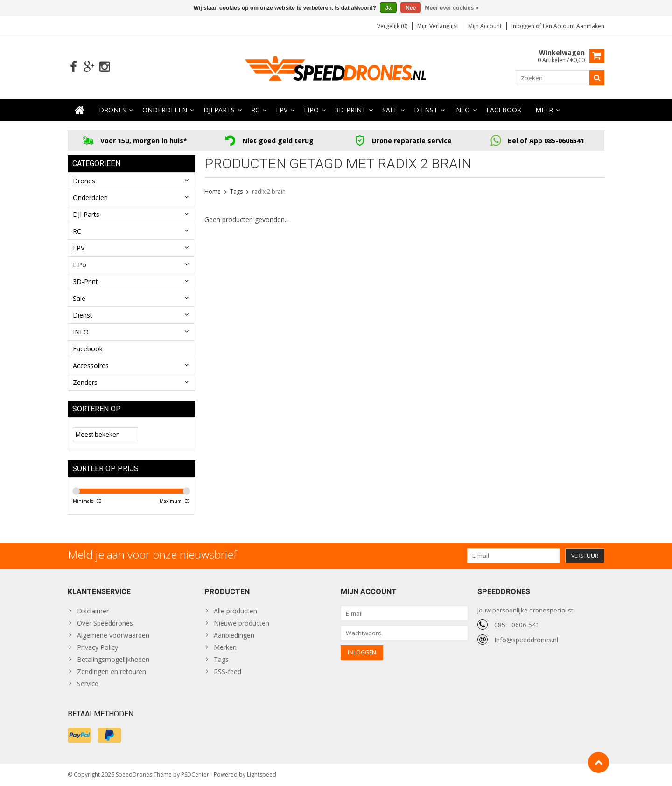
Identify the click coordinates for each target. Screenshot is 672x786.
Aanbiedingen (234, 635)
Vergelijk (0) (392, 26)
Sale (390, 110)
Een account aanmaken (574, 26)
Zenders (85, 382)
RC (255, 110)
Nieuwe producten (241, 623)
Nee (411, 8)
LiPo (311, 110)
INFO (462, 110)
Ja (388, 8)
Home (213, 191)
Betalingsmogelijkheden (113, 659)
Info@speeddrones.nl (526, 640)
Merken (225, 647)
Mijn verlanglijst (438, 26)
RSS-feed (227, 671)
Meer (544, 110)
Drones (112, 110)
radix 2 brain (269, 191)
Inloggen (524, 26)
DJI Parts (219, 110)
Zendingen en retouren (112, 671)
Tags (236, 191)
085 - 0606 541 (517, 625)
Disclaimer (93, 611)
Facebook (504, 110)
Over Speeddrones (105, 623)
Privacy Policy (98, 647)
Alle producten (235, 611)
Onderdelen (165, 110)
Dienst (426, 110)
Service (88, 684)
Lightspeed (262, 775)
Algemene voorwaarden (113, 635)
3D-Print (350, 110)
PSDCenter (195, 775)
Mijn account (485, 26)
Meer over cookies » (452, 8)
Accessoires (91, 365)
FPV (282, 110)
